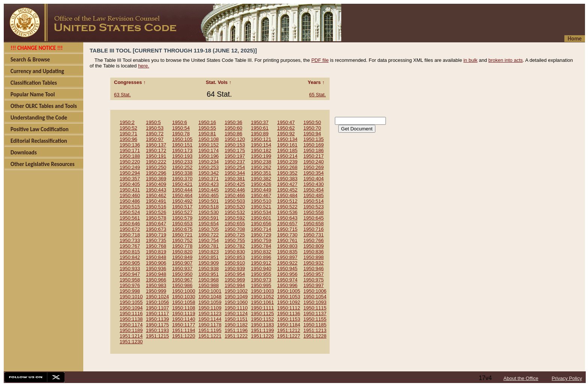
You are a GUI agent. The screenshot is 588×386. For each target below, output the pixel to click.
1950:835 (287, 252)
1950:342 (208, 173)
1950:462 (156, 195)
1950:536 (287, 212)
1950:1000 (184, 291)
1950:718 (130, 235)
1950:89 (260, 134)
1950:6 (180, 122)
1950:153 (235, 145)
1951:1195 (210, 330)
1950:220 (130, 162)
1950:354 (313, 173)
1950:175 (235, 150)
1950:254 (235, 167)
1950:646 (130, 224)
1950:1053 (289, 297)
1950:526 (156, 212)
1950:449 (261, 190)
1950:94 (312, 134)
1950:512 (287, 201)
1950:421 (182, 184)
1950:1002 (236, 291)
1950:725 (235, 235)
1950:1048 (210, 297)
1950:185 (287, 150)
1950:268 (287, 167)
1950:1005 (289, 291)
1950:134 (287, 139)
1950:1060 (236, 302)
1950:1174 (131, 325)
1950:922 (287, 263)
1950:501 (208, 201)
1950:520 (235, 207)
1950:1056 (157, 302)
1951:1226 (262, 336)
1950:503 (235, 201)
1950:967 (182, 280)
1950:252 (182, 167)
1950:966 (156, 280)
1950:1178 (210, 325)
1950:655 (235, 224)
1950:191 (156, 156)
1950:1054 (315, 297)
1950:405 (130, 184)
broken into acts (505, 60)
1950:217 (313, 156)
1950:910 (235, 263)
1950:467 (261, 195)
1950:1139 (157, 319)
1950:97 (155, 139)
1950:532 (235, 212)
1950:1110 (236, 308)
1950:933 (130, 269)
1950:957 (313, 274)
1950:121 (261, 139)
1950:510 (261, 201)
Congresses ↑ (130, 82)
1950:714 (261, 229)
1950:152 (208, 145)
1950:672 (130, 229)
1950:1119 (184, 313)
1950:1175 (157, 325)
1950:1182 (236, 325)
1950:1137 (315, 313)
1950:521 (261, 207)
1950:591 (208, 218)
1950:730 (287, 235)
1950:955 (261, 274)
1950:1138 (131, 319)
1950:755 (235, 240)
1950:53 (155, 128)
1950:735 (156, 240)
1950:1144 (210, 319)
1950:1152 (262, 319)
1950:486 (130, 201)
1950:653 (182, 224)
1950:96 (128, 139)
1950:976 (130, 285)
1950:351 (261, 173)
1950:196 (208, 156)
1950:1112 (289, 308)
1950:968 (208, 280)
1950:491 (156, 201)
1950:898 (313, 257)
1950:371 (208, 179)
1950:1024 (157, 297)
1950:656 (261, 224)
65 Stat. (317, 95)
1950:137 (156, 145)
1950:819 (156, 252)
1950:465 (208, 195)
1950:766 (313, 240)
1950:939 (235, 269)
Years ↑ (317, 82)
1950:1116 (131, 313)
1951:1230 (131, 342)
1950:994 (235, 285)
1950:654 (208, 224)
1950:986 (182, 285)
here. (144, 66)
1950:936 (156, 269)
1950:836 (313, 252)
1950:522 (287, 207)
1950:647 (156, 224)
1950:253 (208, 167)
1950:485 (313, 195)
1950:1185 (315, 325)
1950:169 (313, 145)
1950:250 (156, 167)
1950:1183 (262, 325)
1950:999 (156, 291)
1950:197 (235, 156)
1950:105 (182, 139)
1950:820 (182, 252)
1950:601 (261, 218)
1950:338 (182, 173)
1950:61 (260, 128)
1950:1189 (131, 330)
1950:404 (313, 179)
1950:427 (287, 184)
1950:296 (156, 173)
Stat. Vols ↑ (219, 82)
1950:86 (233, 134)
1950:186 (313, 150)
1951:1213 (315, 330)
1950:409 (156, 184)
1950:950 (182, 274)
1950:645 (313, 218)
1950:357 (130, 179)
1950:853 (235, 257)
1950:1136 (289, 313)
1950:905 (130, 263)
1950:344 (235, 173)
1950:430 (313, 184)
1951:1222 (236, 336)
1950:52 (128, 128)
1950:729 (261, 235)
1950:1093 (315, 302)
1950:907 (182, 263)
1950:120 (235, 139)
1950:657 (287, 224)
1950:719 (156, 235)
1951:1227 (289, 336)
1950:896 (261, 257)
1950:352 (287, 173)
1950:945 (287, 269)
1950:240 (313, 162)
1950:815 (130, 252)
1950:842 (130, 257)
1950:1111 (262, 308)
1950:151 (182, 145)
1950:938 (208, 269)
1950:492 (182, 201)
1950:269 (313, 167)
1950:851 (208, 257)
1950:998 (130, 291)
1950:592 (235, 218)
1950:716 (313, 229)
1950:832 (261, 252)
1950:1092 (289, 302)
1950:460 (130, 195)
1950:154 (261, 145)
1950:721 (182, 235)
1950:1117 (157, 313)
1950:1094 (131, 308)
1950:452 (287, 190)
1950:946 (313, 269)
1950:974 (287, 280)
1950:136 (130, 145)
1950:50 (312, 122)
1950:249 (130, 167)
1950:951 (208, 274)
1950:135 (313, 139)
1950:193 (182, 156)
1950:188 (130, 156)
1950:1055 (131, 302)
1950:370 (182, 179)
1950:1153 (289, 319)
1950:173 (182, 150)
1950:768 (156, 246)
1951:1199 (262, 330)
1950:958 (130, 280)
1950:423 (208, 184)
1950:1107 (157, 308)
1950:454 (313, 190)
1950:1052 (262, 297)
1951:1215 (157, 336)
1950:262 (261, 167)
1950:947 (130, 274)
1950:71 (128, 134)
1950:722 (208, 235)
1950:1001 (210, 291)
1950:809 (313, 246)
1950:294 (130, 173)
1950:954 (235, 274)
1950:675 (182, 229)
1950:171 (130, 150)
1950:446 (235, 190)
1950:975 (313, 280)
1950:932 (313, 263)
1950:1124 (236, 313)
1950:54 (181, 128)
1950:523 (313, 207)
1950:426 (261, 184)
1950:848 (156, 257)
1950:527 (182, 212)
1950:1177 (184, 325)
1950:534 (261, 212)
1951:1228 (315, 336)
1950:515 (130, 207)
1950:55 (207, 128)
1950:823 (208, 252)
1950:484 (287, 195)
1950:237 (235, 162)
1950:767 (130, 246)
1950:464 (182, 195)
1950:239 (287, 162)
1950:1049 (236, 297)
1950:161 (287, 145)
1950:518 (208, 207)
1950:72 (155, 134)
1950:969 (235, 280)
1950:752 (182, 240)
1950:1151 (236, 319)
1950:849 (182, 257)
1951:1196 (236, 330)
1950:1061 (262, 302)
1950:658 (313, 224)
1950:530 (208, 212)
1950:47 (286, 122)
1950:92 (286, 134)
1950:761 (287, 240)
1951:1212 (289, 330)
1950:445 (208, 190)
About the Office (521, 378)
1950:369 (156, 179)
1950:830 (235, 252)
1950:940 (261, 269)
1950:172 (156, 150)
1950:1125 (262, 313)
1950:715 (287, 229)
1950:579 (182, 218)
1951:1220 (184, 336)
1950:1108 (184, 308)
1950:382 (261, 179)
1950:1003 (262, 291)
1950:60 (233, 128)
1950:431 (130, 190)
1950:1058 (184, 302)
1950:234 (208, 162)
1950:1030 (184, 297)
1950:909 (208, 263)
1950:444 (182, 190)
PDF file (320, 60)
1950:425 (235, 184)
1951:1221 (210, 336)
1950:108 (208, 139)
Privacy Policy (567, 378)
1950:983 (156, 285)
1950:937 (182, 269)
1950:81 (207, 134)
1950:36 (233, 122)
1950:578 (156, 218)
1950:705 (208, 229)
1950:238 (261, 162)
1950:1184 (289, 325)
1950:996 (287, 285)
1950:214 (287, 156)
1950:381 (235, 179)
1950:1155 (315, 319)
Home (575, 39)
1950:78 (181, 134)
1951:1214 (131, 336)
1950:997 (313, 285)
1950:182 (261, 150)
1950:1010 (131, 297)
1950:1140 (184, 319)
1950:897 (287, 257)
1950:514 (313, 201)
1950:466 (235, 195)
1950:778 (182, 246)
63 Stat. (122, 95)
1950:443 (156, 190)
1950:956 (287, 274)
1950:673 (156, 229)
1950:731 (313, 235)
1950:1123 (210, 313)
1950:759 (261, 240)
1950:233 (182, 162)
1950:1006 (315, 291)
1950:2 (127, 122)
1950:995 (261, 285)
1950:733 (130, 240)
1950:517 (182, 207)
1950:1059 (210, 302)
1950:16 (207, 122)
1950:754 (208, 240)
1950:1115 (315, 308)
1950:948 (156, 274)
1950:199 (261, 156)
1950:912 (261, 263)
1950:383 (287, 179)
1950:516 (156, 207)
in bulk (471, 60)
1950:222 (156, 162)
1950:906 (156, 263)
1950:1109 (210, 308)
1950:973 (261, 280)
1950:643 (287, 218)
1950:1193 (157, 330)
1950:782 (235, 246)
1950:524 (130, 212)
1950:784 (261, 246)
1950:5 (153, 122)
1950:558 (313, 212)
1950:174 (208, 150)
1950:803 (287, 246)
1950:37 (260, 122)
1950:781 (208, 246)
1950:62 (286, 128)
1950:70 (312, 128)
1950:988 (208, 285)
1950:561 (130, 218)
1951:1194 (184, 330)
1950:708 (235, 229)
